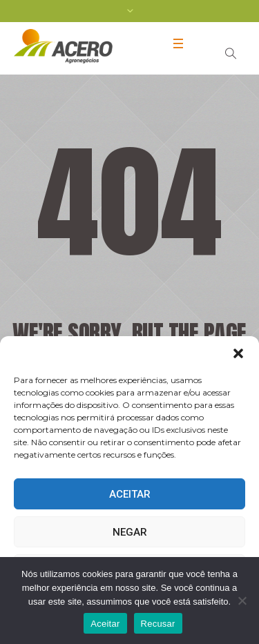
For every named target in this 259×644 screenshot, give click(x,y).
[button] (238, 353)
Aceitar (130, 494)
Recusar (158, 624)
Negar (130, 532)
